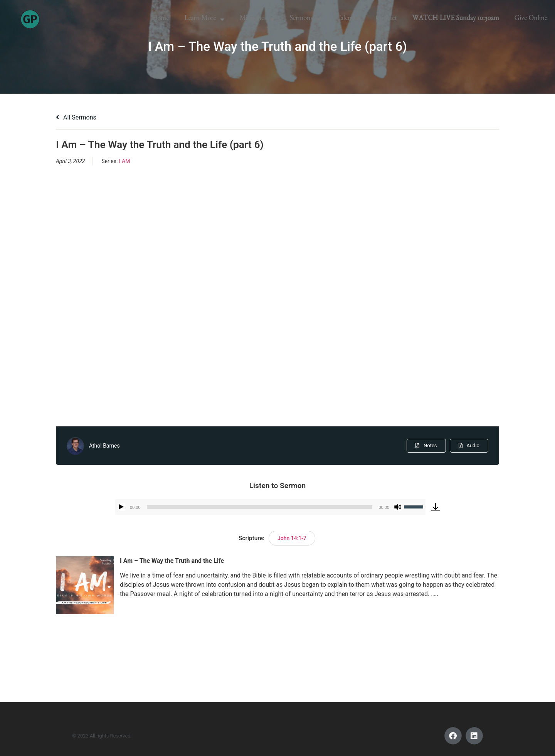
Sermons (305, 19)
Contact (386, 19)
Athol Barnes (104, 446)
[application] (270, 507)
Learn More (204, 19)
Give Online (531, 19)
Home (160, 19)
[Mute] (398, 507)
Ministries (257, 19)
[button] (453, 736)
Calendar (348, 19)
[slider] (260, 507)
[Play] (121, 507)
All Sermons (76, 117)
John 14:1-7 (292, 538)
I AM (125, 161)
